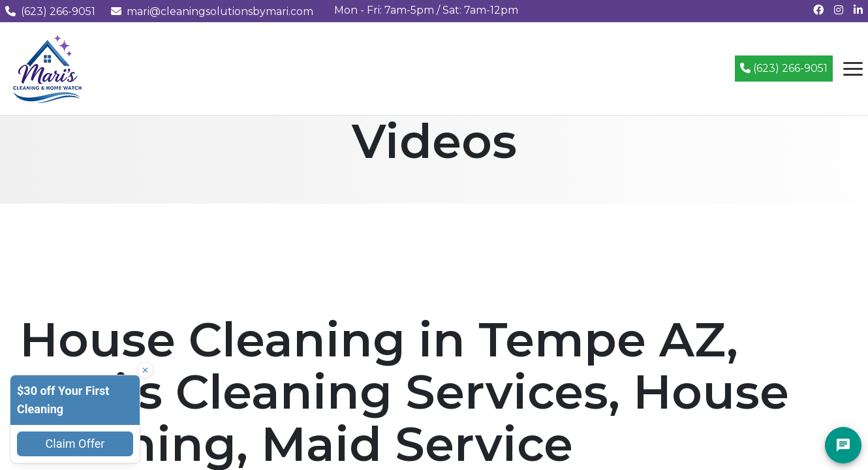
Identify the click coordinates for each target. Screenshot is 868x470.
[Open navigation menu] (853, 69)
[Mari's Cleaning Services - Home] (48, 68)
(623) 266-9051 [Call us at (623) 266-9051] (50, 11)
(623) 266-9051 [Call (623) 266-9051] (784, 68)
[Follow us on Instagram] (839, 10)
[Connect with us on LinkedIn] (858, 10)
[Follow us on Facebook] (818, 10)
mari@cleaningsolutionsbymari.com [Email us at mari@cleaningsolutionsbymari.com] (212, 11)
